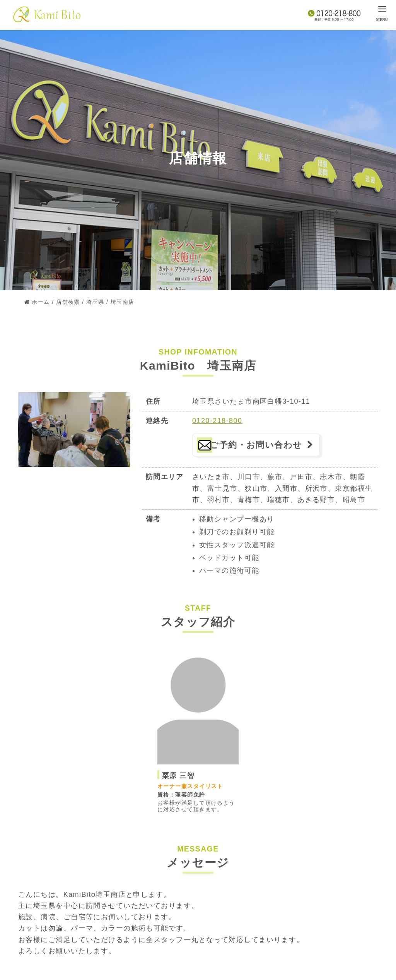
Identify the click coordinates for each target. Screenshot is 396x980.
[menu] (382, 13)
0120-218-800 (217, 421)
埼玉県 (95, 302)
